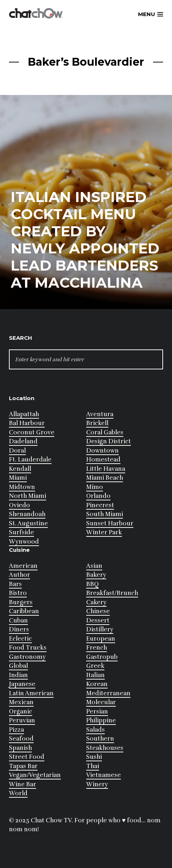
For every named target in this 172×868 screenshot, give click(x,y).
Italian (95, 675)
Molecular (101, 702)
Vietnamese (104, 775)
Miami (18, 478)
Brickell (97, 423)
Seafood (21, 739)
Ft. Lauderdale (30, 460)
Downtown (102, 451)
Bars (15, 584)
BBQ (92, 584)
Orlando (98, 496)
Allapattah (24, 414)
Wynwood (24, 542)
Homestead (103, 460)
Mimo (95, 487)
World (18, 793)
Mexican (21, 702)
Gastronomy (27, 657)
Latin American (31, 693)
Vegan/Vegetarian (35, 775)
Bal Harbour (27, 423)
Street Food (27, 757)
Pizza (16, 730)
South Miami (105, 514)
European (101, 639)
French (97, 648)
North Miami (28, 496)
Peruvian (22, 720)
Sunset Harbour (110, 523)
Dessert (98, 620)
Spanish (20, 748)
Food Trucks (28, 648)
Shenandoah (27, 514)
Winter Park (104, 532)
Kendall (20, 469)
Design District (109, 441)
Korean (97, 684)
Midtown (22, 487)
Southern (100, 739)
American (23, 566)
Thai (93, 766)
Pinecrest (100, 505)
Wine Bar (23, 784)
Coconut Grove (32, 432)
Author (19, 575)
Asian (94, 566)
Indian (18, 675)
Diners (19, 629)
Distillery (100, 629)
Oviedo (19, 505)
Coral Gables (105, 432)
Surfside (21, 532)
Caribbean (24, 611)
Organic (21, 711)
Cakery (96, 602)
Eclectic (20, 639)
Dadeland (23, 441)
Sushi (94, 757)
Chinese (98, 611)
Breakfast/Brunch (112, 593)
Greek (95, 666)
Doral (17, 451)
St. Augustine (28, 523)
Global (18, 666)
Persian (97, 711)
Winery (97, 784)
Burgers (21, 602)
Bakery (96, 575)
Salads (95, 730)
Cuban (18, 620)
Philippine (101, 720)
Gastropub (102, 657)
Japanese (22, 684)
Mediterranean (108, 693)
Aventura (100, 414)
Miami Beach (105, 478)
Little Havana (106, 469)
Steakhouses (105, 748)
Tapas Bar (23, 766)
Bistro (18, 593)
